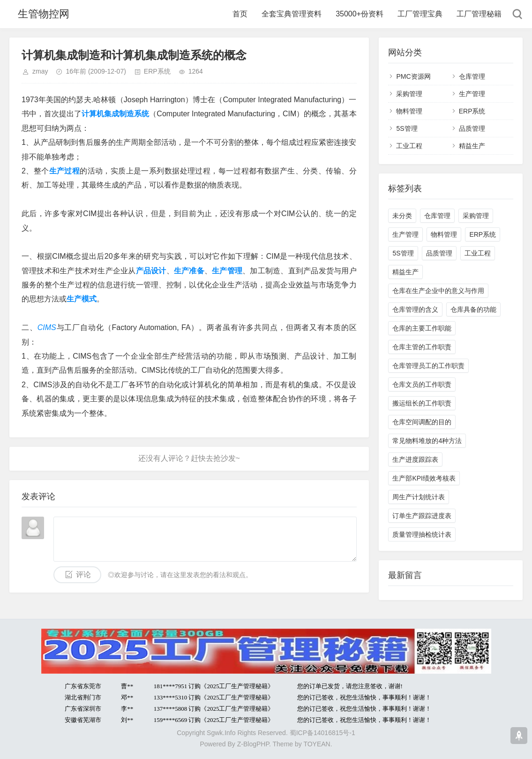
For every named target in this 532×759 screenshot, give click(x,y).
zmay (40, 71)
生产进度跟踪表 (415, 459)
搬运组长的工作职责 (422, 403)
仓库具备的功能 (473, 309)
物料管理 (409, 111)
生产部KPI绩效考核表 (424, 478)
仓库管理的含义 (415, 309)
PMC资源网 (413, 76)
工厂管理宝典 (420, 14)
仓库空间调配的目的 (422, 422)
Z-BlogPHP (253, 744)
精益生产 (472, 146)
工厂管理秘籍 (479, 14)
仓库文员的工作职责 (422, 384)
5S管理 (407, 128)
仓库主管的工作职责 (422, 347)
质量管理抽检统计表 (422, 534)
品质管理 (472, 128)
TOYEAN (317, 744)
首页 (240, 14)
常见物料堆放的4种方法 (427, 441)
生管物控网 (44, 14)
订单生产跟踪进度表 (422, 516)
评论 (83, 575)
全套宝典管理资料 (292, 14)
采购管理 (409, 94)
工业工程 (409, 146)
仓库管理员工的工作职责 (428, 366)
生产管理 (472, 94)
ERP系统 (157, 71)
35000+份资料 (360, 14)
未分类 (402, 216)
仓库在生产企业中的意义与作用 (438, 291)
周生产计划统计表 (419, 497)
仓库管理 (472, 76)
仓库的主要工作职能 (422, 328)
